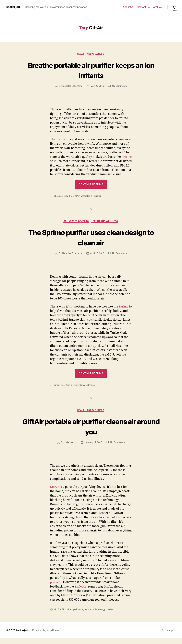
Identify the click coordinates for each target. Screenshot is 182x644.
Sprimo (124, 312)
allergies (59, 201)
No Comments (120, 86)
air (55, 615)
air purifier (59, 390)
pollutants (78, 615)
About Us (128, 7)
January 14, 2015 (93, 448)
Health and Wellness (91, 54)
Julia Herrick (70, 448)
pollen (69, 615)
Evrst (76, 390)
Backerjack (14, 7)
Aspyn (69, 390)
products (56, 588)
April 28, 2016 (97, 258)
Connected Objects (76, 226)
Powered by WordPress (47, 636)
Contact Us (143, 7)
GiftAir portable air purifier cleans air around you (91, 432)
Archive (157, 7)
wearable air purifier (92, 201)
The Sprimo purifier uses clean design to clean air (91, 242)
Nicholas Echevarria (72, 86)
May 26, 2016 (97, 86)
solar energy (100, 615)
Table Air (81, 592)
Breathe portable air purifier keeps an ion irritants (91, 70)
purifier (88, 615)
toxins (110, 615)
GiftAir (77, 201)
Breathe (56, 162)
